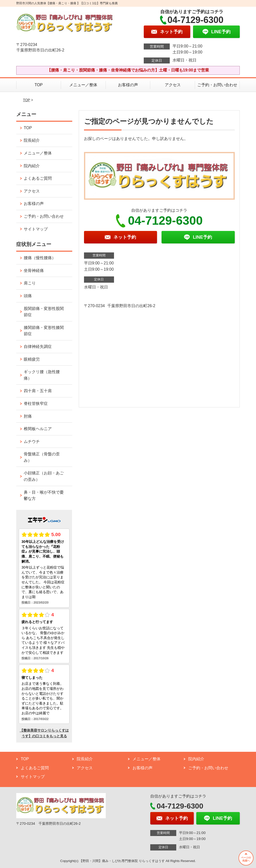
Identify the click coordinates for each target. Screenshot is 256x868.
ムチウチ (32, 441)
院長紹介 (32, 140)
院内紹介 (32, 166)
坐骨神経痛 (34, 271)
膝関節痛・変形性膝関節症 (44, 331)
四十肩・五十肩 (38, 391)
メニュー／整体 (83, 85)
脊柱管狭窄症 (36, 404)
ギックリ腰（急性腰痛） (42, 375)
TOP (39, 85)
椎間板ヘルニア (38, 429)
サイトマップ (36, 229)
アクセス (173, 85)
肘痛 (28, 416)
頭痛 (28, 296)
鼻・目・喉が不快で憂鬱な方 (44, 495)
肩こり (30, 283)
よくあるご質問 (38, 178)
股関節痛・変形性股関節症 (44, 312)
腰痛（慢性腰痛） (40, 258)
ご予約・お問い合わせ (217, 85)
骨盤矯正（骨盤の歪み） (42, 457)
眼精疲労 (32, 359)
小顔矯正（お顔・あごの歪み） (44, 476)
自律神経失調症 (38, 347)
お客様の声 (128, 85)
